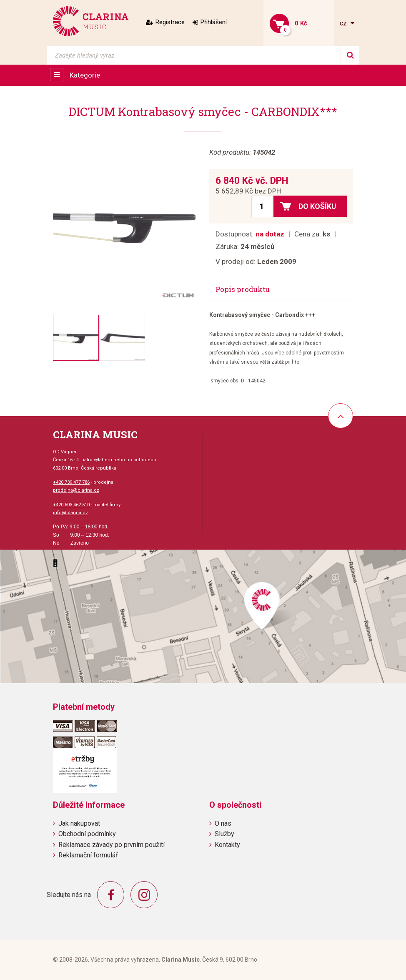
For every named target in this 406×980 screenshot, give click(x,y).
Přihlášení (214, 22)
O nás (223, 823)
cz (344, 23)
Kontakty (227, 845)
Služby (224, 834)
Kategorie (85, 75)
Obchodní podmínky (87, 834)
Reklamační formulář (88, 855)
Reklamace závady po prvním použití (112, 845)
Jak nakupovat (79, 823)
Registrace (170, 22)
